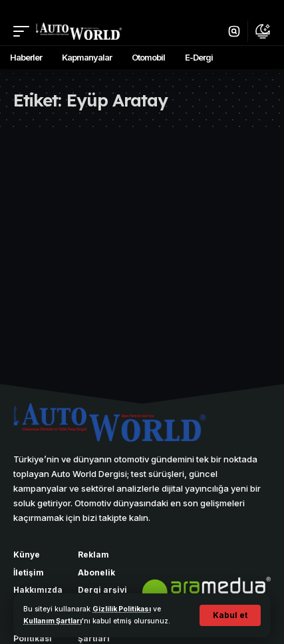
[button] (230, 615)
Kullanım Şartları (53, 621)
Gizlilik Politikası (122, 609)
